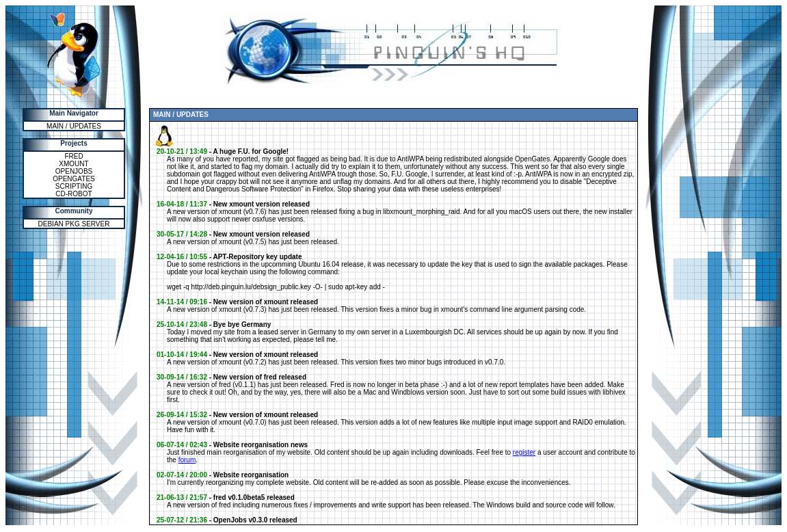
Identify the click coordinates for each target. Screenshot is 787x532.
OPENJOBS (74, 171)
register (524, 452)
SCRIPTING (74, 186)
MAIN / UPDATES (74, 126)
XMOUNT (74, 164)
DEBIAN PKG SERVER (74, 224)
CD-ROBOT (74, 194)
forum (187, 460)
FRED (74, 156)
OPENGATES (74, 179)
